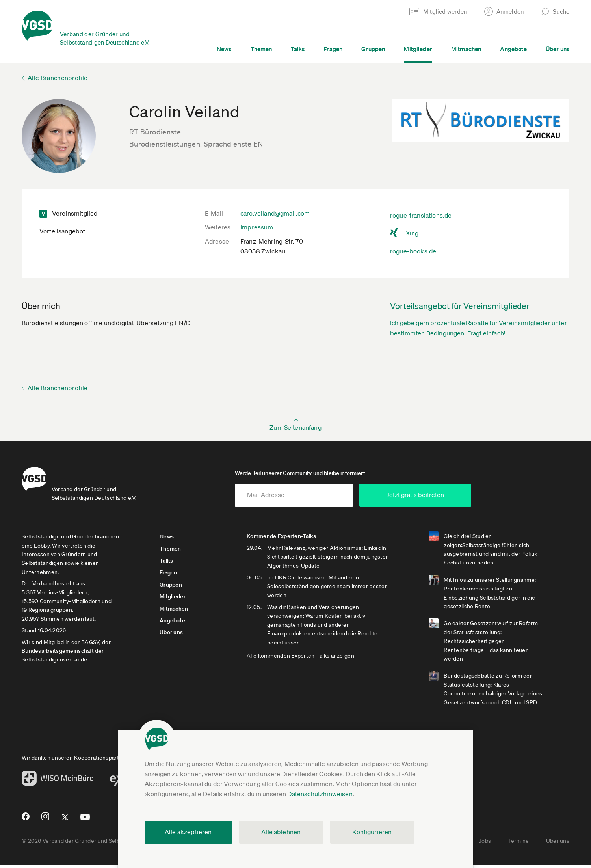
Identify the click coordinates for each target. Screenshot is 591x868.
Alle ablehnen (281, 832)
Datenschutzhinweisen (320, 794)
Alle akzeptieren (188, 832)
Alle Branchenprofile (58, 78)
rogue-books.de (413, 251)
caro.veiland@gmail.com (275, 213)
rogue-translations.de (421, 215)
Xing (412, 233)
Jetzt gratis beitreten (444, 498)
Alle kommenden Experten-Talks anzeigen (308, 659)
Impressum (257, 227)
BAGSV (90, 645)
